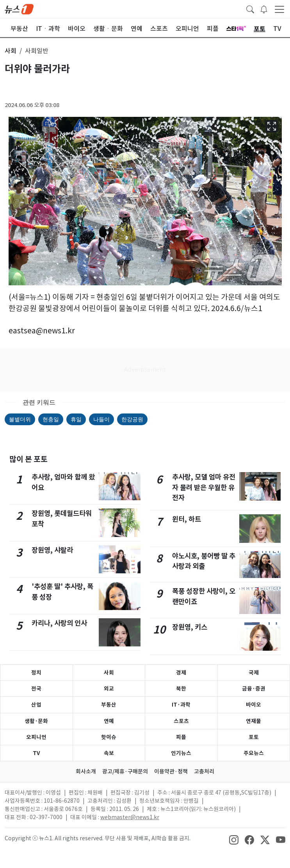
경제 (181, 673)
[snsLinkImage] (234, 839)
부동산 (109, 705)
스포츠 (181, 721)
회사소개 (86, 771)
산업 (36, 705)
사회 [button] (11, 51)
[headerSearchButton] (250, 9)
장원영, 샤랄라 (52, 550)
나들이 (101, 419)
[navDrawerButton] (279, 9)
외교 (109, 689)
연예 (109, 721)
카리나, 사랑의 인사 (59, 623)
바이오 (254, 705)
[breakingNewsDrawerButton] (264, 9)
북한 (181, 689)
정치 (36, 673)
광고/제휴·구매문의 (125, 771)
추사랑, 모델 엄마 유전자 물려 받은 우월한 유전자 (204, 487)
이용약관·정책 (171, 771)
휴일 (76, 419)
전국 (36, 689)
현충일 (51, 419)
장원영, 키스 (190, 627)
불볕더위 (20, 419)
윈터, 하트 (187, 519)
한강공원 (132, 419)
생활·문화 (36, 721)
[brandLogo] (19, 9)
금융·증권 (254, 689)
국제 (254, 673)
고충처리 (204, 771)
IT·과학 (181, 705)
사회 (109, 673)
